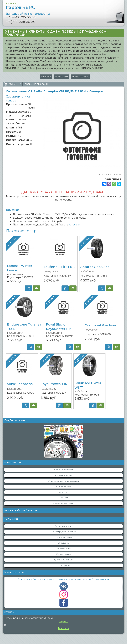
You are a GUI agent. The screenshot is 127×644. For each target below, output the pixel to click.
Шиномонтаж (63, 486)
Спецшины (63, 543)
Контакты (64, 492)
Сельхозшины (63, 548)
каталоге (74, 225)
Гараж (21, 7)
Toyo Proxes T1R (54, 384)
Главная (46, 77)
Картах (63, 621)
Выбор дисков (80, 77)
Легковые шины (64, 526)
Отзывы (64, 498)
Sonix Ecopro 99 (20, 384)
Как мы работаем (63, 470)
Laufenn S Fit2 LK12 (60, 267)
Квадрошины (63, 554)
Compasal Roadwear (101, 325)
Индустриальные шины (63, 560)
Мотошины (64, 565)
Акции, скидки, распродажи (64, 481)
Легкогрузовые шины (64, 532)
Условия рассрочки (63, 503)
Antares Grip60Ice (95, 267)
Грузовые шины (63, 537)
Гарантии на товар (63, 475)
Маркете (64, 628)
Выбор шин (61, 77)
